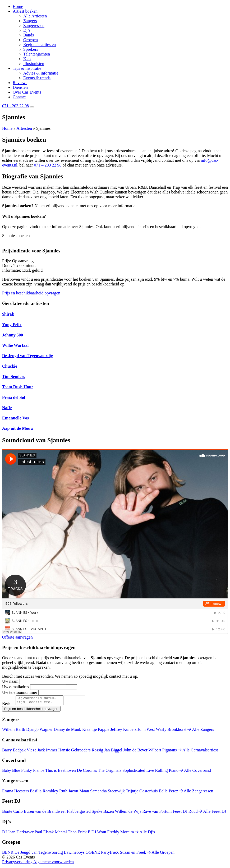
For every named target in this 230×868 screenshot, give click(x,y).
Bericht (8, 705)
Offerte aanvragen (17, 637)
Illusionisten (34, 64)
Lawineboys (74, 854)
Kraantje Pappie (96, 731)
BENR (8, 854)
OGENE (93, 854)
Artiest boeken (25, 11)
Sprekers (31, 49)
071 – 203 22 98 (48, 165)
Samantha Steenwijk (107, 793)
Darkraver (25, 834)
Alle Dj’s (145, 834)
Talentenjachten (37, 54)
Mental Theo (66, 834)
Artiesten (24, 128)
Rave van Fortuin (157, 813)
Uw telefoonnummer (20, 692)
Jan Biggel (113, 752)
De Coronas (87, 772)
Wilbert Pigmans (162, 752)
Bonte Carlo (12, 813)
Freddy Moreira (121, 834)
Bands (29, 35)
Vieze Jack (36, 752)
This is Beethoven (61, 772)
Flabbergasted (79, 813)
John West (146, 731)
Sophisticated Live (138, 772)
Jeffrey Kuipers (124, 731)
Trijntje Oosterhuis (142, 793)
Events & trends (37, 78)
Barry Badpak (14, 752)
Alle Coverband (195, 772)
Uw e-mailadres (16, 687)
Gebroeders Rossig (87, 752)
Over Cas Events (27, 92)
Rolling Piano (167, 772)
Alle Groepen (161, 854)
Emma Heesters (15, 793)
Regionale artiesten (40, 45)
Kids (27, 59)
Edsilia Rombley (44, 793)
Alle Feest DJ (212, 813)
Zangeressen (34, 26)
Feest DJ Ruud (185, 813)
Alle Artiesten (35, 16)
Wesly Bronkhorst (171, 731)
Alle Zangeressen (196, 793)
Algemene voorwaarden (54, 863)
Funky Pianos (33, 772)
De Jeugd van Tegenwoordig (39, 854)
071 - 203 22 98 (15, 106)
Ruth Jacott (69, 793)
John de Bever (135, 752)
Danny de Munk (67, 731)
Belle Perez (168, 793)
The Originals (110, 772)
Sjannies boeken (16, 236)
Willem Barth (14, 731)
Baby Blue (11, 772)
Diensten (20, 87)
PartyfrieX (110, 854)
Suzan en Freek (133, 854)
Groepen (31, 40)
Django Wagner (39, 731)
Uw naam (10, 681)
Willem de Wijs (128, 813)
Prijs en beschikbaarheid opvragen (31, 293)
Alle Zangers (201, 731)
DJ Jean (9, 834)
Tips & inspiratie (27, 68)
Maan (84, 793)
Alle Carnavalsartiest (198, 752)
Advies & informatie (41, 73)
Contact (19, 97)
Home (18, 6)
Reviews (20, 83)
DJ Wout (99, 834)
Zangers (30, 21)
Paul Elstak (44, 834)
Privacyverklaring (17, 863)
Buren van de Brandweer (45, 813)
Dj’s (27, 30)
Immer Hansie (58, 752)
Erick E (84, 834)
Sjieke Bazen (103, 813)
